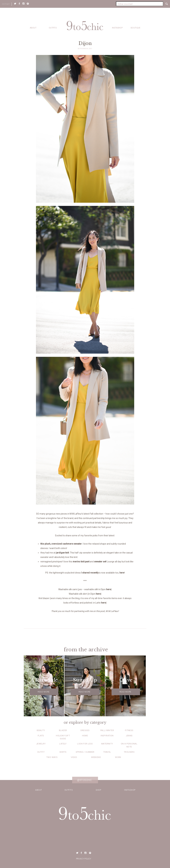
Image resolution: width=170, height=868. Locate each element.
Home (85, 736)
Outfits (53, 28)
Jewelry (41, 744)
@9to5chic (85, 780)
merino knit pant (81, 562)
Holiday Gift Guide (63, 737)
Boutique (136, 28)
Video (74, 757)
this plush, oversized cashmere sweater (61, 544)
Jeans (129, 736)
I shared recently (90, 573)
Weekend (96, 757)
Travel (107, 752)
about (33, 28)
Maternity (107, 744)
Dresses (85, 730)
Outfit (41, 752)
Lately (63, 744)
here (122, 573)
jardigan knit (62, 553)
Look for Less (85, 744)
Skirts (63, 752)
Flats (41, 736)
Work (118, 757)
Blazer (63, 730)
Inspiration (107, 736)
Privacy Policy (84, 859)
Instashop (117, 28)
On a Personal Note (129, 745)
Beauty (41, 730)
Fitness (129, 730)
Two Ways (52, 757)
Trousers (129, 752)
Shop (98, 790)
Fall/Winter (107, 730)
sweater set (100, 562)
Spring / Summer (85, 752)
